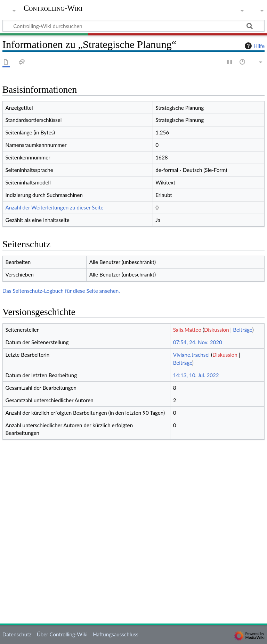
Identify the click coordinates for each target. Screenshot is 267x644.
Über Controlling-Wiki (62, 634)
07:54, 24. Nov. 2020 (198, 342)
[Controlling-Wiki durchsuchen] (133, 26)
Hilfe (254, 46)
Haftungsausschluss (116, 634)
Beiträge (242, 330)
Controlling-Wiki (53, 8)
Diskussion (217, 330)
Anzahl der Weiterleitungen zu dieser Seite (54, 207)
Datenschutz (17, 634)
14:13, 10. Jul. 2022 (196, 375)
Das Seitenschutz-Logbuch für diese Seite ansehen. (61, 291)
